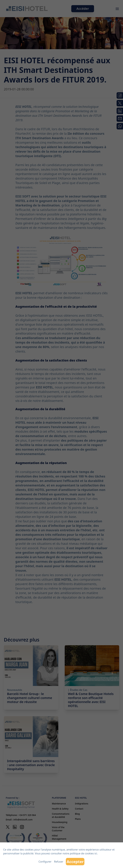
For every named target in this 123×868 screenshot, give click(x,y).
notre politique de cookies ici (80, 853)
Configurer (45, 862)
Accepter (75, 862)
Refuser (59, 862)
